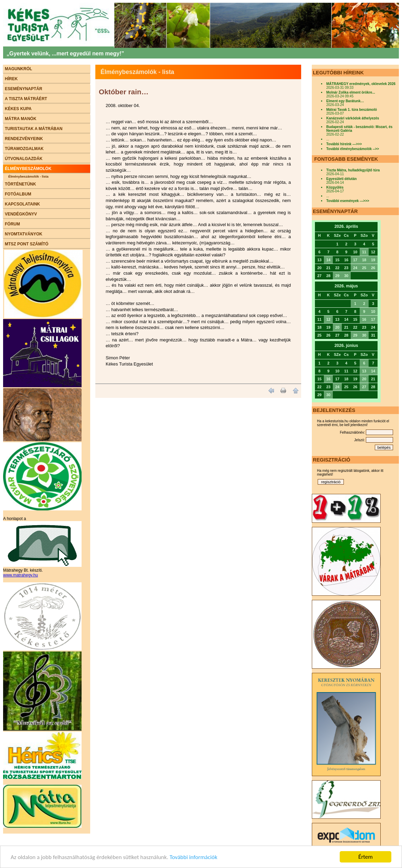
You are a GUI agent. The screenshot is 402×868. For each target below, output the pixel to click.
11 (364, 252)
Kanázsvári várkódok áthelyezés (353, 118)
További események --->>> (348, 201)
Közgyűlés (335, 187)
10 (373, 311)
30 (346, 276)
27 (364, 387)
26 (373, 268)
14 (328, 260)
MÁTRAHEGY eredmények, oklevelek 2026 (361, 84)
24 (355, 268)
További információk (194, 858)
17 (355, 260)
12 (328, 319)
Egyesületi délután (341, 179)
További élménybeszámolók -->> (353, 149)
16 (364, 319)
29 (337, 276)
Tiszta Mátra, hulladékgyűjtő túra (353, 170)
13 (364, 371)
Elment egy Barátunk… (345, 101)
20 (337, 327)
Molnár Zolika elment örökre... (351, 92)
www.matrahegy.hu (20, 575)
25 (364, 268)
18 (364, 260)
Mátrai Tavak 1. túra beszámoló (352, 110)
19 (373, 260)
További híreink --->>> (344, 144)
